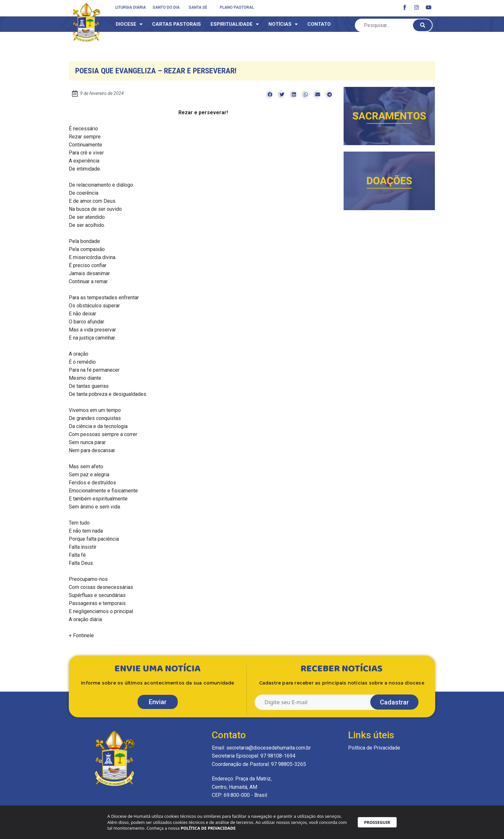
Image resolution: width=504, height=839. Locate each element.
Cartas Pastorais (176, 24)
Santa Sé (198, 7)
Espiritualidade (235, 24)
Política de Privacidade (374, 748)
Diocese (129, 24)
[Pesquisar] (423, 25)
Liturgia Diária (131, 7)
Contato (319, 24)
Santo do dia (166, 7)
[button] (270, 94)
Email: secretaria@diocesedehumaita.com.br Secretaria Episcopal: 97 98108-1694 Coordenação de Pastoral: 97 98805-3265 (261, 756)
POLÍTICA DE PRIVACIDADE (208, 829)
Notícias (283, 24)
